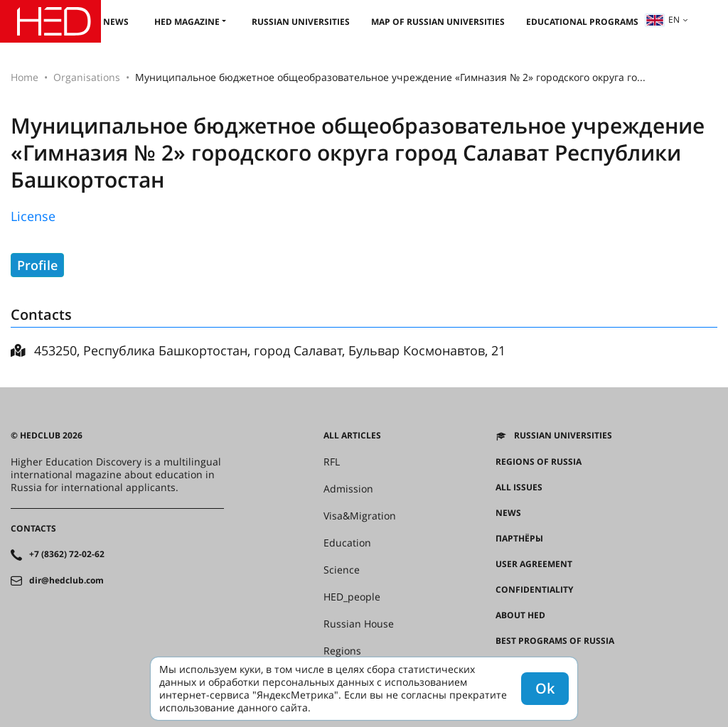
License (33, 216)
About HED (520, 615)
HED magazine (187, 22)
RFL (332, 462)
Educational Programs (582, 22)
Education (347, 543)
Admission (348, 489)
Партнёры (519, 539)
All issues (519, 488)
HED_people (352, 597)
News (116, 22)
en (663, 20)
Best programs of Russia (555, 641)
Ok (545, 688)
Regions (342, 651)
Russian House (359, 624)
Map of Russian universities (438, 22)
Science (342, 570)
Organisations (87, 77)
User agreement (534, 564)
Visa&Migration (360, 516)
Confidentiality (534, 590)
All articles (352, 436)
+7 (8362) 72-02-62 (67, 554)
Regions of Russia (539, 462)
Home (25, 77)
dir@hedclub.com (66, 581)
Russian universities (301, 22)
